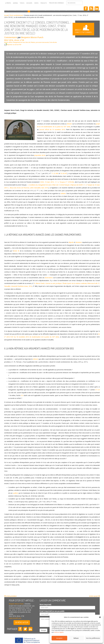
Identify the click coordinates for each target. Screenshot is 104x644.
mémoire (36, 359)
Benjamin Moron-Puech (32, 37)
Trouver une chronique (56, 3)
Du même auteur (22, 622)
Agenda (15, 3)
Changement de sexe (19, 42)
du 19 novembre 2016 (52, 130)
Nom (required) (45, 605)
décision (69, 124)
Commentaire (11, 37)
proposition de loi (40, 155)
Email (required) (52, 611)
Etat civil (28, 42)
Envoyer (43, 630)
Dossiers (29, 3)
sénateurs (79, 242)
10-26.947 (64, 173)
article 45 (16, 251)
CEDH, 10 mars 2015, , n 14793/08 (57, 182)
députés (71, 242)
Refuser (76, 638)
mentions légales (59, 632)
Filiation (33, 42)
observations (49, 278)
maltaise (63, 193)
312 (22, 395)
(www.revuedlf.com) (15, 618)
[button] (100, 617)
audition (16, 493)
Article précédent (10, 596)
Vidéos (36, 3)
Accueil (6, 15)
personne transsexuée (42, 42)
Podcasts (44, 3)
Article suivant (94, 596)
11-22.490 (55, 173)
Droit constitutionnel (16, 15)
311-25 (97, 390)
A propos (8, 3)
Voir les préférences (93, 638)
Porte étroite (53, 42)
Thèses (22, 3)
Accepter (59, 638)
